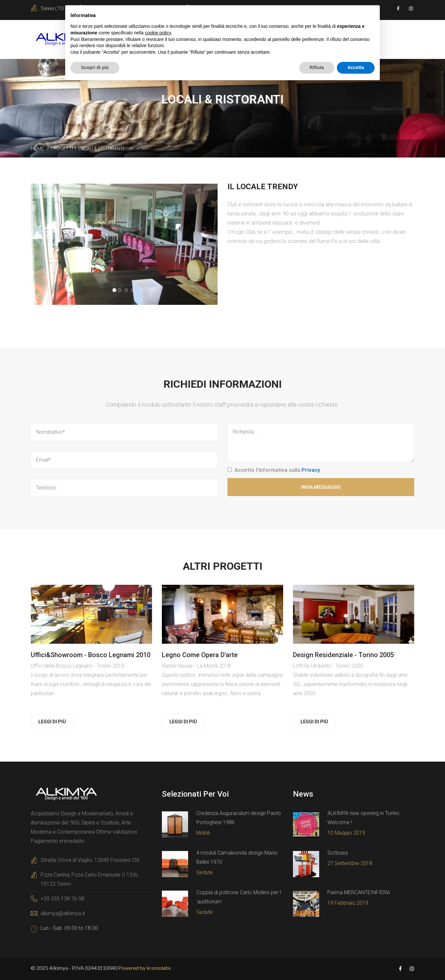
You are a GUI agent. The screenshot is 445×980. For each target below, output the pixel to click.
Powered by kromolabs (145, 968)
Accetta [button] (356, 67)
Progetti (62, 149)
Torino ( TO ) (53, 9)
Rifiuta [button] (317, 67)
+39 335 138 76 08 (62, 899)
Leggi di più (52, 722)
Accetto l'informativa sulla (277, 470)
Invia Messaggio (321, 487)
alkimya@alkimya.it (63, 913)
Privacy (311, 470)
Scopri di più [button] (95, 67)
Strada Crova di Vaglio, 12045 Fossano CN (90, 860)
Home (37, 149)
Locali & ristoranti (101, 149)
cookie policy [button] (158, 33)
